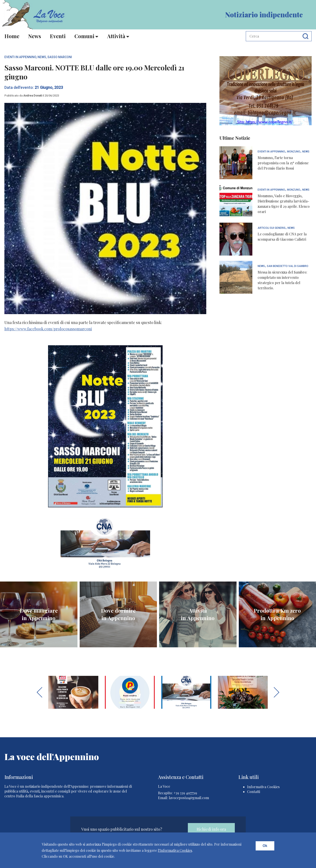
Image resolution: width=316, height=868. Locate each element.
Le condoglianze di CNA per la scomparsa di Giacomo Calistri (282, 237)
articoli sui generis (272, 228)
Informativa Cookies (263, 787)
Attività (116, 36)
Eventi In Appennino (20, 57)
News (35, 36)
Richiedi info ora (211, 829)
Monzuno (294, 152)
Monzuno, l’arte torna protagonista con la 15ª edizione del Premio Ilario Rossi (283, 163)
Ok (265, 846)
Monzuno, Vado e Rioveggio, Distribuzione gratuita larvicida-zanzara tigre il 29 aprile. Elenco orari (284, 204)
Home (12, 36)
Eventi (58, 36)
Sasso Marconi (60, 57)
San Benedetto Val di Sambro (288, 266)
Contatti (254, 792)
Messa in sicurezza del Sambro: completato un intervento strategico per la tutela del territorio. (282, 280)
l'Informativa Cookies (175, 850)
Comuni (84, 36)
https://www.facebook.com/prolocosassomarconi (48, 329)
